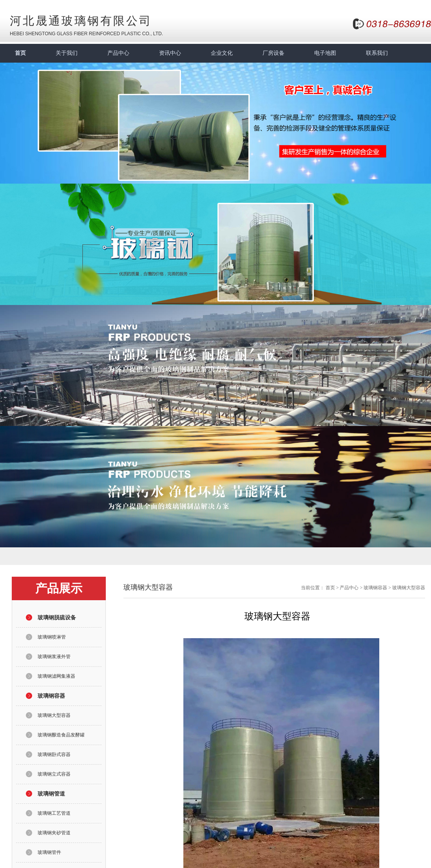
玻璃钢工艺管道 (54, 813)
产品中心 (118, 53)
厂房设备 (273, 53)
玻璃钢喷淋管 (52, 637)
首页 (20, 53)
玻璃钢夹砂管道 (54, 833)
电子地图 (325, 53)
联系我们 (377, 53)
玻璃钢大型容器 (54, 715)
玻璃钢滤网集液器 (56, 676)
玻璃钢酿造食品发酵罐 (61, 735)
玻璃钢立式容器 (54, 774)
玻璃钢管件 (49, 852)
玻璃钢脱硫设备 (57, 618)
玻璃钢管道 (51, 794)
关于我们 (67, 53)
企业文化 (222, 53)
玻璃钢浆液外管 (54, 657)
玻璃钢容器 (51, 696)
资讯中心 (170, 53)
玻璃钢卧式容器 (54, 754)
